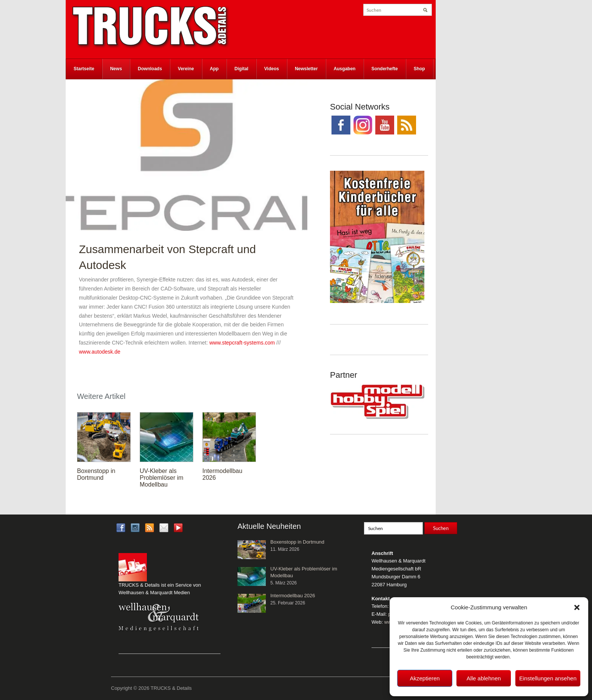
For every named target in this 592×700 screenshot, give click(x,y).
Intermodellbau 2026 (293, 596)
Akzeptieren (425, 678)
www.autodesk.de (100, 352)
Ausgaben (345, 69)
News (116, 69)
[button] (577, 607)
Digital (241, 69)
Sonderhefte (385, 69)
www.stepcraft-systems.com (242, 343)
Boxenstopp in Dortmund (96, 474)
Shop (419, 69)
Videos (272, 69)
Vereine (186, 69)
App (214, 69)
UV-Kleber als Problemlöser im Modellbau (162, 478)
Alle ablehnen (484, 678)
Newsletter (306, 69)
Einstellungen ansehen (548, 678)
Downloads (150, 69)
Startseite (84, 69)
